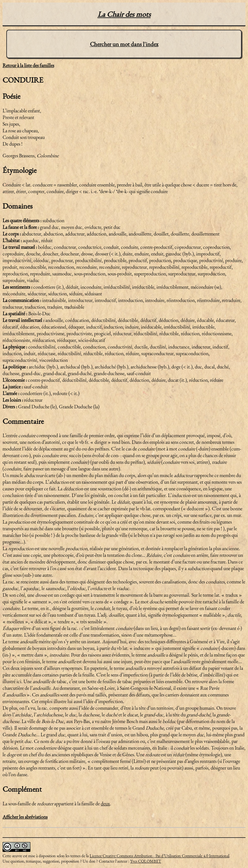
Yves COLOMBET (146, 861)
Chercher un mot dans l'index (124, 44)
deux (105, 804)
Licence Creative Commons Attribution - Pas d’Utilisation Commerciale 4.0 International (159, 856)
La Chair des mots (124, 14)
